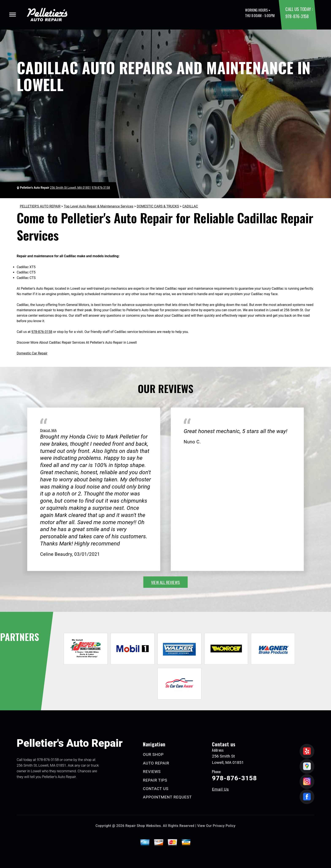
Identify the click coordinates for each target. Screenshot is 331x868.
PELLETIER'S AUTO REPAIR (40, 206)
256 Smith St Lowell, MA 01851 (71, 188)
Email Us (220, 789)
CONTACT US (156, 789)
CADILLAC (190, 206)
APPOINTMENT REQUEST (167, 797)
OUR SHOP (153, 754)
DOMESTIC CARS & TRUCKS (158, 206)
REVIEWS (152, 772)
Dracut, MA (48, 430)
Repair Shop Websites (143, 826)
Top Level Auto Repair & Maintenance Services (98, 206)
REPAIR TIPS (155, 780)
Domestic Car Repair (32, 353)
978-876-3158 (297, 16)
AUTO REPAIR (156, 763)
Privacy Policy (224, 826)
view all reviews (165, 582)
